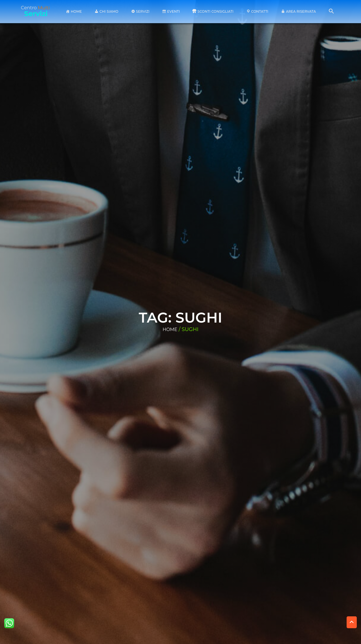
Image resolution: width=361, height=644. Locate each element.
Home (170, 329)
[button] (331, 13)
